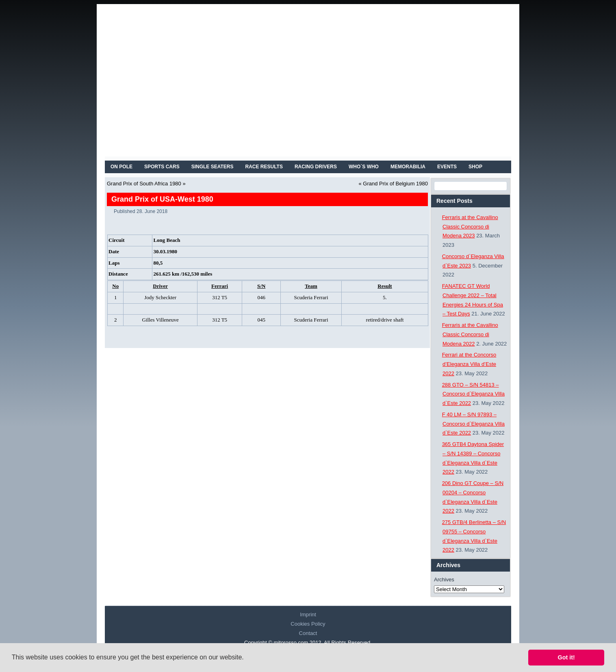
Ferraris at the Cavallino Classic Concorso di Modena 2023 (470, 227)
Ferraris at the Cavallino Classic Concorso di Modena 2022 (470, 334)
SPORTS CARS (162, 167)
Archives (444, 580)
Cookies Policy (308, 624)
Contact (308, 633)
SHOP (475, 167)
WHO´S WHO (364, 167)
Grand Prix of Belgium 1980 (395, 184)
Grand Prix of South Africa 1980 (144, 184)
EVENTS (447, 167)
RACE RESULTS (264, 167)
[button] (247, 658)
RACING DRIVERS (316, 167)
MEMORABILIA (408, 167)
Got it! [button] (566, 657)
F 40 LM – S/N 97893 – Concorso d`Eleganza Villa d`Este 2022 (473, 424)
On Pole (121, 167)
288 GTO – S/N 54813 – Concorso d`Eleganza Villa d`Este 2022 (473, 394)
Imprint (308, 614)
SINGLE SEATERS (213, 167)
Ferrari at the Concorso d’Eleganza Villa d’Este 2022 (469, 364)
